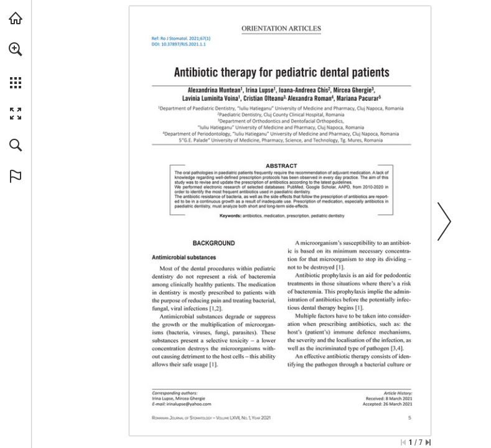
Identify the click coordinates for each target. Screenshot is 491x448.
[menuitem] (16, 65)
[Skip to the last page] (428, 442)
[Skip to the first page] (403, 442)
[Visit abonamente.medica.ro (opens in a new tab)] (16, 18)
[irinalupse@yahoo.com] (189, 404)
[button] (16, 49)
